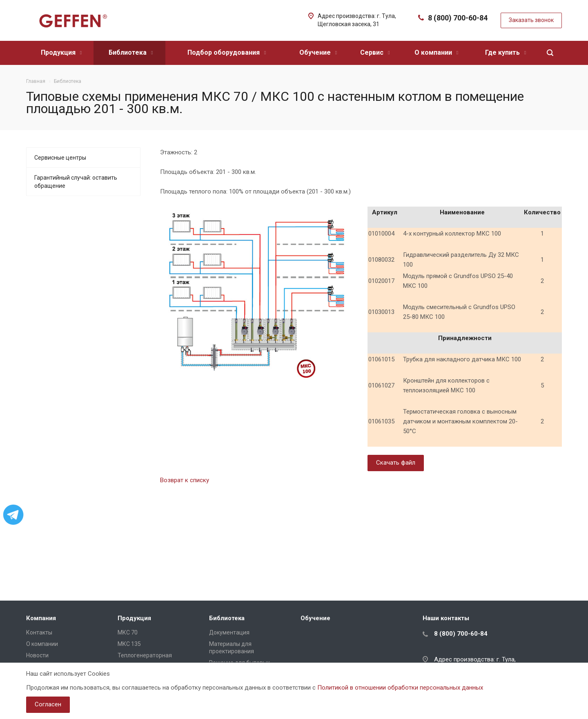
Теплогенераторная (145, 655)
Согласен (48, 704)
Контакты (39, 632)
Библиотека (131, 52)
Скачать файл (396, 463)
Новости (37, 655)
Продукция (61, 52)
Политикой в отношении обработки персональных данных (400, 688)
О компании (436, 52)
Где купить (506, 52)
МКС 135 (129, 644)
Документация (229, 632)
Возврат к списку (185, 480)
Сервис (375, 52)
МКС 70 (128, 632)
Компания (41, 618)
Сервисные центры (60, 158)
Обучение (318, 52)
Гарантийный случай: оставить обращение (76, 182)
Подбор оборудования (227, 52)
